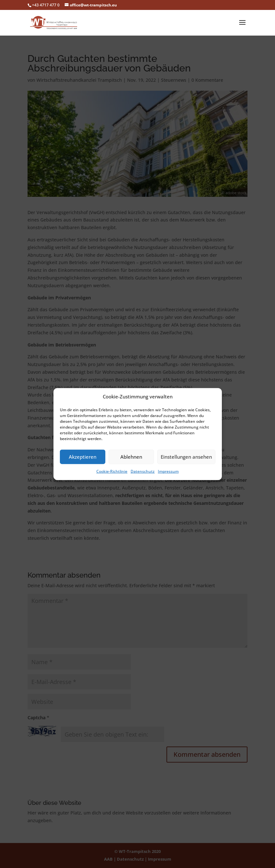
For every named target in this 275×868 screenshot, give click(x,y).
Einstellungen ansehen (186, 457)
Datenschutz (143, 471)
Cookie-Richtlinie (112, 471)
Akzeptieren (83, 457)
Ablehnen (131, 457)
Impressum (168, 471)
